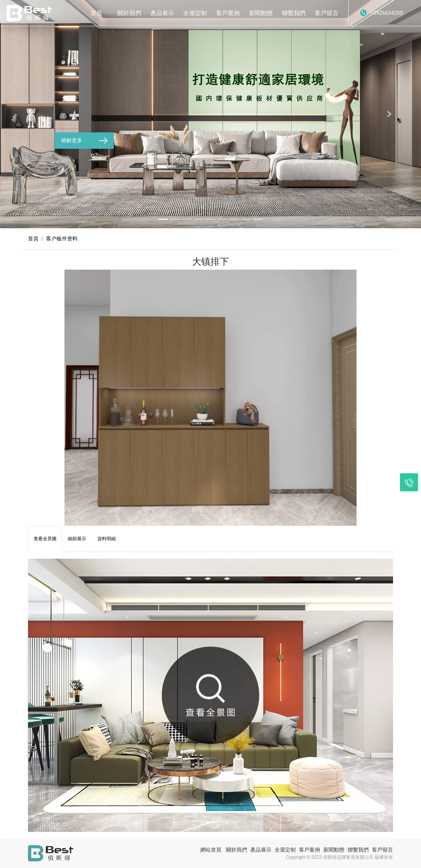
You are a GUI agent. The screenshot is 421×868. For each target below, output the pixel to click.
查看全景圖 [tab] (45, 539)
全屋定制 (195, 13)
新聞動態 (261, 13)
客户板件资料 (62, 239)
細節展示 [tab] (77, 539)
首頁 (96, 13)
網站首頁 (211, 850)
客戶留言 (327, 13)
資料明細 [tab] (107, 539)
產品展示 (162, 13)
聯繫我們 (294, 13)
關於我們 (129, 13)
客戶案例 (228, 13)
